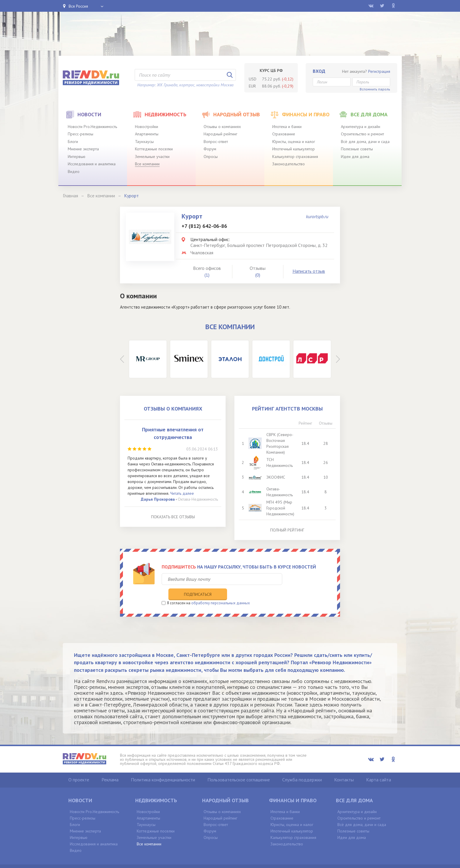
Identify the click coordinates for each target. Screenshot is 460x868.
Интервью (77, 157)
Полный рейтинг (287, 530)
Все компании (147, 164)
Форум (210, 149)
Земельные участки (152, 157)
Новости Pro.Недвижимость (92, 127)
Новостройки (147, 127)
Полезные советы (357, 149)
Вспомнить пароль (375, 89)
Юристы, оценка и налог (294, 142)
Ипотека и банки (287, 127)
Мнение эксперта (83, 149)
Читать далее (182, 493)
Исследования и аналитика (92, 164)
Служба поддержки (302, 767)
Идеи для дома (355, 157)
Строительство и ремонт (362, 134)
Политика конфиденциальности (163, 767)
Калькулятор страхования (295, 157)
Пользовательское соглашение (239, 767)
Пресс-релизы (81, 134)
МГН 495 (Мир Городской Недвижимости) (281, 508)
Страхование (284, 134)
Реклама (110, 767)
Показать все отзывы (173, 517)
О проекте (79, 767)
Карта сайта (379, 767)
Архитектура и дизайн (361, 127)
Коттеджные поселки (154, 149)
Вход (319, 71)
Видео (74, 171)
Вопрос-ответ (216, 142)
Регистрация (379, 71)
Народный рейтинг (220, 134)
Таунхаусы (144, 142)
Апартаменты (147, 134)
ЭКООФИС (276, 477)
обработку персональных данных (221, 591)
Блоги (73, 142)
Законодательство (289, 164)
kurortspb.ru (317, 216)
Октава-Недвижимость (198, 499)
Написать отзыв (309, 271)
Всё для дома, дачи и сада (365, 142)
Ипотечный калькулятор (294, 149)
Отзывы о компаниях (222, 127)
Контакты (344, 767)
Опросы (211, 157)
